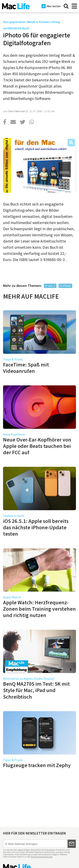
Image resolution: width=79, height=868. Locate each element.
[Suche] (66, 6)
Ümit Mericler (17, 111)
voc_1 (52, 286)
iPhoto (67, 286)
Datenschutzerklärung (42, 857)
